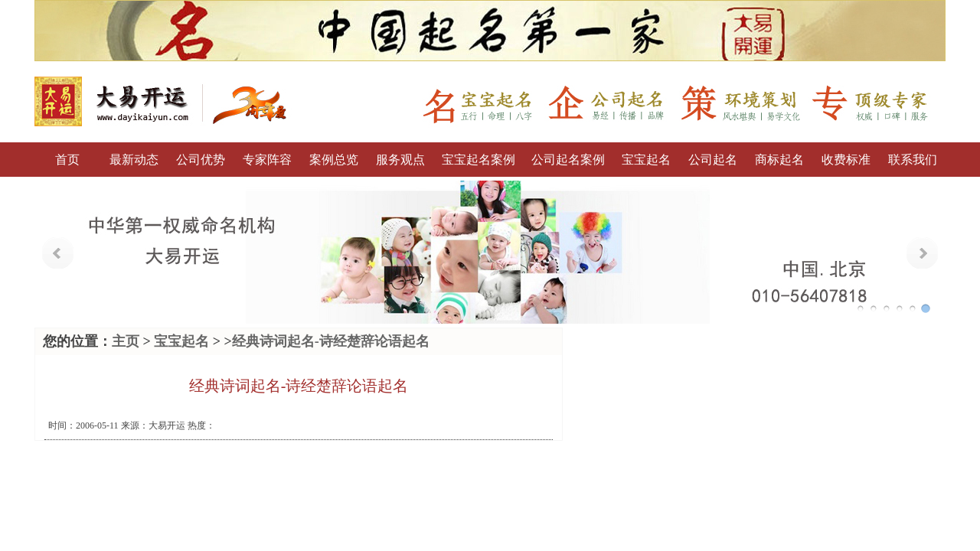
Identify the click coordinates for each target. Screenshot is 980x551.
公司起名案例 (568, 160)
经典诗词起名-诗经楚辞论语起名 (331, 341)
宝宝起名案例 (479, 160)
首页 (67, 160)
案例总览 (334, 160)
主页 (126, 341)
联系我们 (913, 160)
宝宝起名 (646, 160)
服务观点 (400, 160)
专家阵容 (267, 160)
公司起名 (713, 160)
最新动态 (134, 160)
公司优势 (201, 160)
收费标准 (846, 160)
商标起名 (779, 160)
